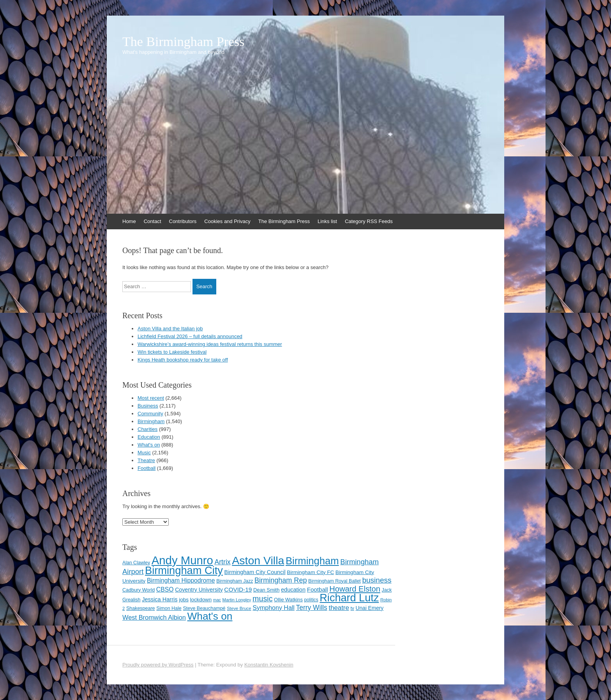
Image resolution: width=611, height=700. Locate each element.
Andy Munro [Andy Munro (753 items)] (182, 560)
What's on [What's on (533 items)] (210, 616)
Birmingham (151, 421)
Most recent (151, 398)
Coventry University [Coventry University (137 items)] (199, 590)
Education (149, 437)
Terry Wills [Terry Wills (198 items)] (312, 608)
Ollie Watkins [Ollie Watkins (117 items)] (288, 600)
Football (147, 468)
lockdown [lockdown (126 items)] (201, 600)
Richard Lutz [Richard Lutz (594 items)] (349, 598)
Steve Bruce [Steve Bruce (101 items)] (239, 608)
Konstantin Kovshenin (269, 665)
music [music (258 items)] (262, 599)
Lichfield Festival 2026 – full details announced (190, 336)
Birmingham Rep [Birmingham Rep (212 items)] (281, 580)
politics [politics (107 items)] (311, 600)
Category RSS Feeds (369, 221)
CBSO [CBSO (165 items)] (165, 589)
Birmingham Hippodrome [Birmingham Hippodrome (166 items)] (181, 580)
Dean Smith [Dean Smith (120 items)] (266, 590)
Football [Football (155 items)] (318, 589)
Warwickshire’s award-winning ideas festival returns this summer (210, 344)
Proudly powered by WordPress (158, 665)
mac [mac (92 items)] (217, 600)
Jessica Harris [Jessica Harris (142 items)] (160, 599)
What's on (149, 445)
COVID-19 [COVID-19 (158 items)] (238, 589)
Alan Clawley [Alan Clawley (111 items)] (136, 563)
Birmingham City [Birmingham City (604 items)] (184, 570)
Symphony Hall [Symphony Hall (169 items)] (274, 608)
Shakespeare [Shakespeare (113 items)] (141, 608)
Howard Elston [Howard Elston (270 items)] (355, 589)
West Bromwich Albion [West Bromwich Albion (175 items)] (154, 617)
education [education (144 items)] (293, 590)
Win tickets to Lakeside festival (172, 352)
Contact (153, 221)
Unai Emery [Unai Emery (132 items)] (369, 608)
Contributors (183, 221)
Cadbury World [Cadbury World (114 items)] (139, 590)
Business (148, 406)
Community (150, 414)
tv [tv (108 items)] (352, 608)
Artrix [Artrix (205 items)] (222, 562)
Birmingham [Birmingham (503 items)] (312, 561)
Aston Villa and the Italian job (170, 329)
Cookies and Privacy (227, 221)
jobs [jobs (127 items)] (184, 600)
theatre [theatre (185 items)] (339, 608)
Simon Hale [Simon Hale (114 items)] (169, 608)
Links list (327, 221)
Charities (147, 429)
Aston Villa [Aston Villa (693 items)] (258, 560)
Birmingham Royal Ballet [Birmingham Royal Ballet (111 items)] (335, 581)
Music (144, 453)
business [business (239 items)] (377, 580)
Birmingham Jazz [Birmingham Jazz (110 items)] (235, 581)
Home (129, 221)
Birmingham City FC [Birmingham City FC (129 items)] (310, 572)
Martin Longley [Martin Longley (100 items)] (237, 600)
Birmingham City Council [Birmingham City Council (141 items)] (255, 572)
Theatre (146, 460)
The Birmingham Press (184, 42)
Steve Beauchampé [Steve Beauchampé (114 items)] (204, 608)
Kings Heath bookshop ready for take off (183, 360)
